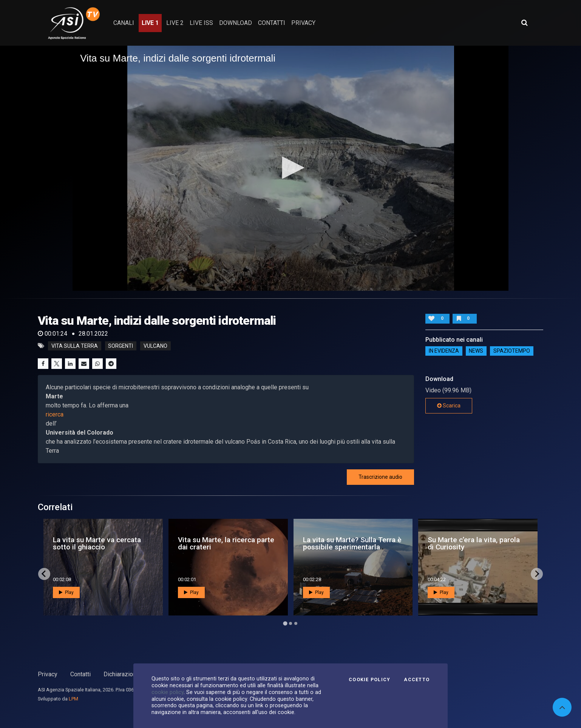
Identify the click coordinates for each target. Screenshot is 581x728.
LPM (73, 699)
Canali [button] (124, 23)
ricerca (55, 414)
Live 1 (150, 23)
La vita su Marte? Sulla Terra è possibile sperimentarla (352, 543)
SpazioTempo (512, 351)
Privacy (48, 674)
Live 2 (175, 23)
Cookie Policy (369, 680)
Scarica (449, 406)
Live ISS (201, 23)
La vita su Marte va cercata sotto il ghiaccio (97, 543)
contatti (272, 23)
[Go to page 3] (296, 623)
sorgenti (121, 346)
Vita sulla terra (75, 346)
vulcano (155, 346)
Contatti (80, 674)
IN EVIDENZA (444, 351)
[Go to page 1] (285, 623)
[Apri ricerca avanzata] (524, 23)
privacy (303, 23)
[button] (290, 168)
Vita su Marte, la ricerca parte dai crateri (226, 543)
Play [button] (66, 592)
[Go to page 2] (290, 623)
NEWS (476, 351)
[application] (290, 168)
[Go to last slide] (44, 574)
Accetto (417, 680)
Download (236, 23)
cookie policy (168, 692)
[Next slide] (537, 574)
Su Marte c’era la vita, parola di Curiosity (474, 543)
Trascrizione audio (380, 477)
